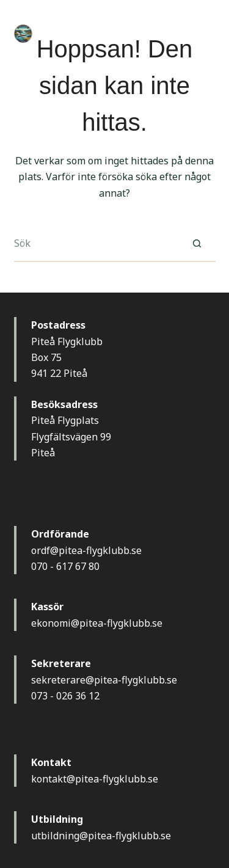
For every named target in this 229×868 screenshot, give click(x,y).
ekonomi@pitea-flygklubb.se (97, 623)
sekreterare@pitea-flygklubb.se (104, 680)
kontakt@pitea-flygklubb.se (95, 779)
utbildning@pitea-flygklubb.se (101, 836)
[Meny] (210, 34)
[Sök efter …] (96, 244)
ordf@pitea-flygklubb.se (86, 550)
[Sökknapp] (197, 244)
